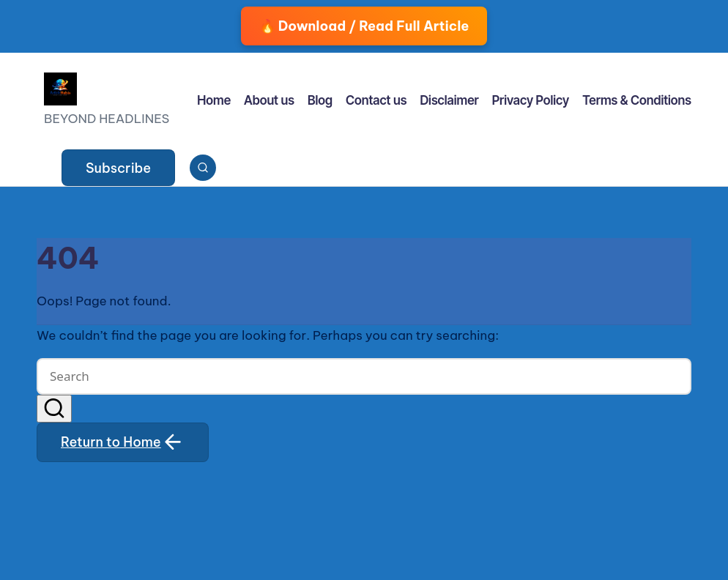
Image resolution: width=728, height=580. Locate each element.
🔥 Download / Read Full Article (364, 26)
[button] (118, 168)
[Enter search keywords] (364, 376)
